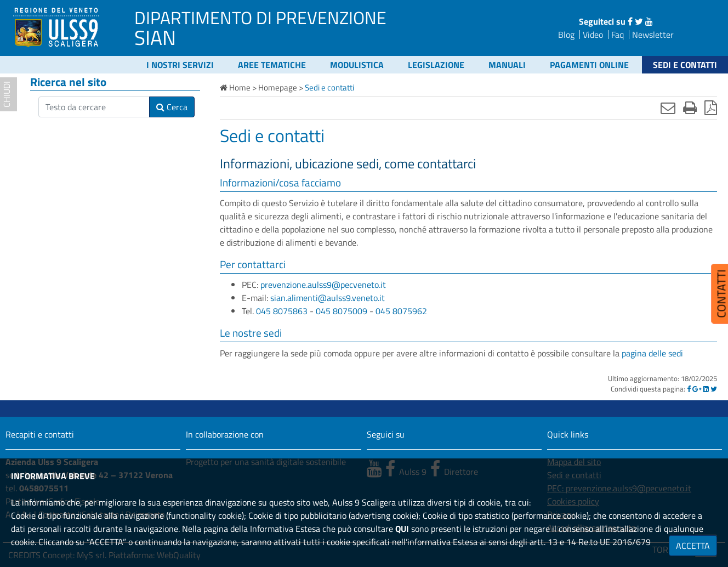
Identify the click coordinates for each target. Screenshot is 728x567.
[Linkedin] (706, 389)
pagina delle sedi (652, 353)
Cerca (172, 107)
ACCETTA (693, 546)
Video (593, 35)
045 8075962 (401, 311)
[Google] (697, 389)
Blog (566, 35)
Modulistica (357, 65)
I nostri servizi (180, 65)
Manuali (507, 65)
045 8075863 (282, 311)
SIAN (155, 37)
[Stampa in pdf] (711, 107)
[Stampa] (690, 107)
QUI (402, 529)
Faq (618, 35)
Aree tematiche (272, 65)
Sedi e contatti (685, 65)
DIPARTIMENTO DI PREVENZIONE (260, 18)
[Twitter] (714, 389)
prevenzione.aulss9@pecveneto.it (323, 285)
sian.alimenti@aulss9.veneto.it (328, 298)
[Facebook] (689, 389)
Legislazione (436, 65)
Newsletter (653, 35)
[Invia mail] (668, 107)
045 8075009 (342, 311)
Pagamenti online (589, 65)
